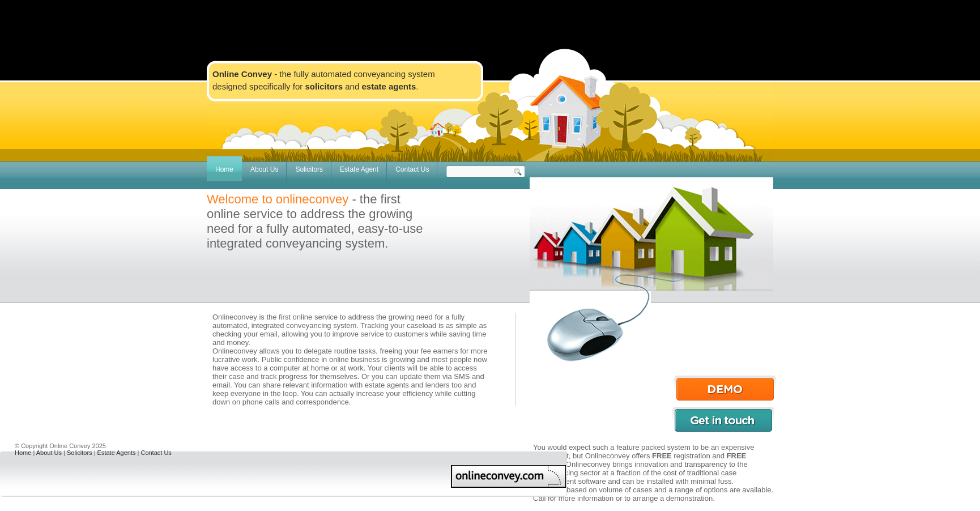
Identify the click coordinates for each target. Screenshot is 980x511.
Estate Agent (359, 169)
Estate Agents (117, 453)
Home (224, 169)
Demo (725, 388)
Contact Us (412, 169)
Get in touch (723, 420)
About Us (264, 169)
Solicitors (309, 169)
